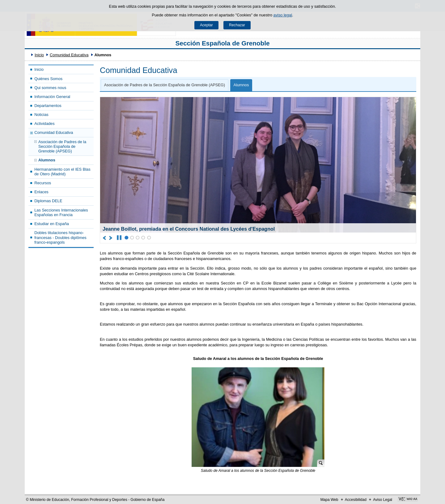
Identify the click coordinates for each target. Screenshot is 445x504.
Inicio (39, 55)
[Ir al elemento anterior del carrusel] (105, 238)
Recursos (43, 183)
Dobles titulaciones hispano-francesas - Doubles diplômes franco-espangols (60, 237)
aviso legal (283, 15)
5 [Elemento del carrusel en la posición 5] (149, 238)
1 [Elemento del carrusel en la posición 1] (127, 238)
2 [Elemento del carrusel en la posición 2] (132, 238)
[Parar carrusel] (119, 238)
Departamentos (48, 106)
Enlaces (41, 192)
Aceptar (206, 25)
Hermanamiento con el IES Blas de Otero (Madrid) (62, 172)
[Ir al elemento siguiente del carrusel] (111, 238)
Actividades (44, 124)
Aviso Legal (383, 500)
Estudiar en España (52, 224)
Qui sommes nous (50, 88)
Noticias (41, 115)
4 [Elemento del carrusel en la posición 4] (143, 238)
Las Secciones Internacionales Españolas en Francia (61, 212)
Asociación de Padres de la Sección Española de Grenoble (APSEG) (62, 147)
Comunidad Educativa (69, 55)
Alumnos (47, 160)
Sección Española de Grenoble (222, 43)
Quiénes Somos (48, 79)
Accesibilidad (356, 500)
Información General (52, 97)
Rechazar (237, 25)
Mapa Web (329, 500)
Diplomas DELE (48, 201)
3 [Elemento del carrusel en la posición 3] (138, 238)
